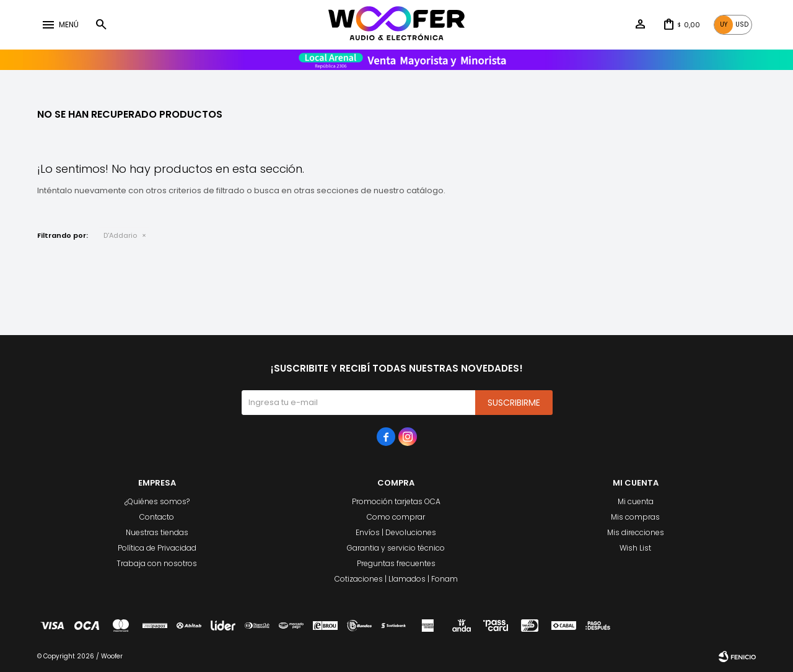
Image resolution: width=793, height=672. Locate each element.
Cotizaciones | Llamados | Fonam (396, 579)
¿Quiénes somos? (157, 501)
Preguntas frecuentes (396, 563)
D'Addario (120, 235)
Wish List (635, 548)
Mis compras (635, 517)
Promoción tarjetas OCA (396, 501)
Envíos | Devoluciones (396, 532)
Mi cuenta (636, 501)
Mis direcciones (636, 532)
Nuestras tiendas (157, 532)
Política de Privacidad (157, 548)
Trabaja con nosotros (157, 563)
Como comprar (396, 517)
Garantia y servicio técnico (396, 548)
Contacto (157, 517)
